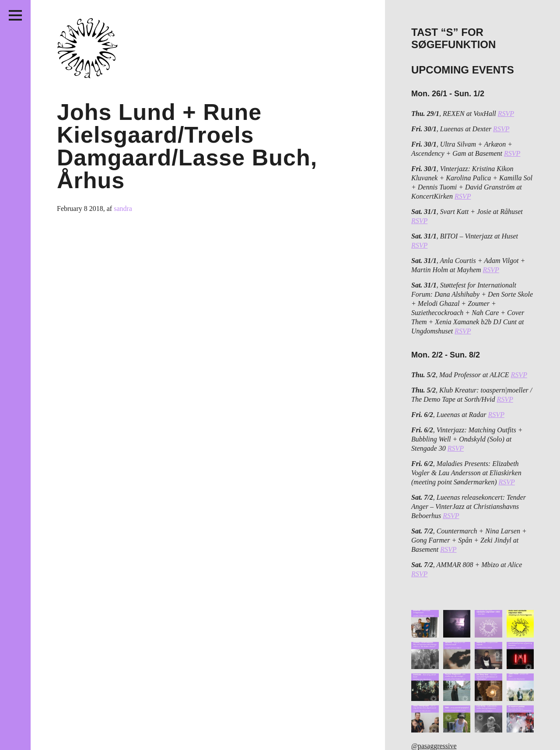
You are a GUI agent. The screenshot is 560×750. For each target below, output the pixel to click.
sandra (123, 209)
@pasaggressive (434, 746)
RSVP (506, 114)
